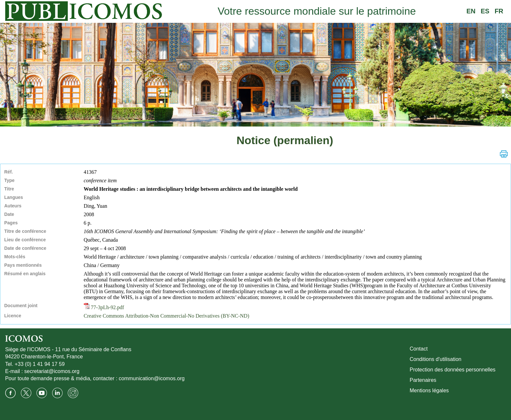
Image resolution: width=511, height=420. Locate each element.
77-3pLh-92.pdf (104, 307)
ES (485, 11)
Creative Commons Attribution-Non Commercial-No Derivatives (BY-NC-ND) (167, 316)
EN (471, 11)
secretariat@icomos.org (52, 371)
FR (499, 11)
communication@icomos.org (152, 378)
